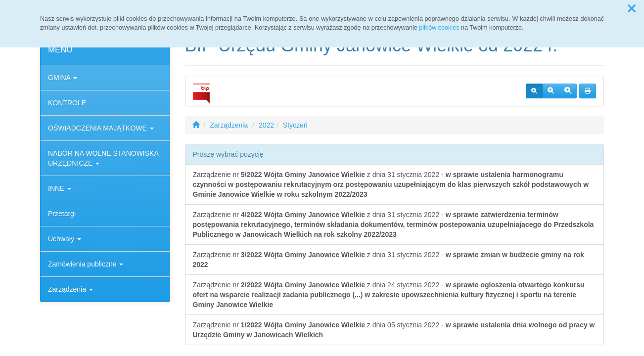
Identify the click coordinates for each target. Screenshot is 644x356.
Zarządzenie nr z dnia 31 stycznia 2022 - (391, 184)
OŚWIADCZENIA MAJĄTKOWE (101, 128)
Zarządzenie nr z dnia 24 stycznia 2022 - (389, 295)
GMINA (63, 78)
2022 (266, 125)
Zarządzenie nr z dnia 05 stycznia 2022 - (394, 330)
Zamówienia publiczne (86, 264)
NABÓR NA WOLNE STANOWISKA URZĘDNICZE (103, 158)
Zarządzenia (70, 289)
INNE (60, 188)
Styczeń (295, 125)
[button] (632, 9)
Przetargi (62, 214)
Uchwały (65, 239)
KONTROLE (67, 103)
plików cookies (439, 28)
